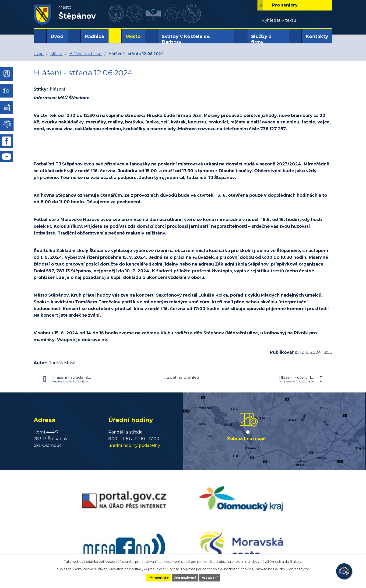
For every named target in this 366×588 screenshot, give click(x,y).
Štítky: (41, 89)
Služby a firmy (261, 39)
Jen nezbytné (185, 577)
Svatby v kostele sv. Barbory (186, 39)
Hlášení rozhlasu (86, 54)
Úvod (57, 36)
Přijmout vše (151, 577)
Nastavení (217, 577)
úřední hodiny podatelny (134, 445)
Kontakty (317, 36)
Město (133, 36)
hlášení (58, 89)
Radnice (94, 36)
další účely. (293, 561)
